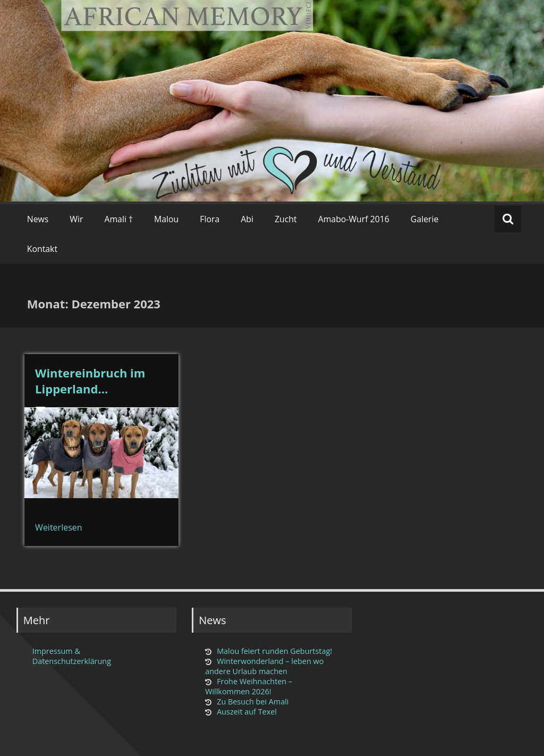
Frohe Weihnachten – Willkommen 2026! (249, 686)
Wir (76, 219)
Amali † (118, 219)
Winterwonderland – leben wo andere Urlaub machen (264, 666)
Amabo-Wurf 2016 (354, 219)
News (38, 219)
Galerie (425, 219)
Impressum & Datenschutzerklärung (72, 656)
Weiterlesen (58, 527)
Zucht (286, 219)
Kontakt (42, 249)
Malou (166, 219)
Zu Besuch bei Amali (253, 702)
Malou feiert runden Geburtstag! (274, 651)
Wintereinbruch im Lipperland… (90, 381)
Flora (210, 219)
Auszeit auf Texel (247, 712)
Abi (247, 219)
